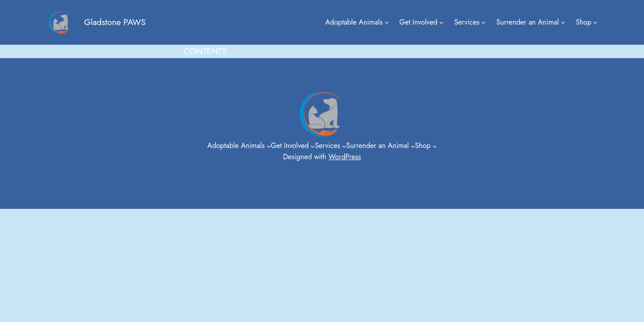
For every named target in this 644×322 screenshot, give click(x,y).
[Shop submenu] (595, 22)
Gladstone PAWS (115, 22)
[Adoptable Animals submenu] (387, 22)
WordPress (345, 157)
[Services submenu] (483, 22)
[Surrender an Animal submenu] (563, 22)
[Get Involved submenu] (441, 22)
